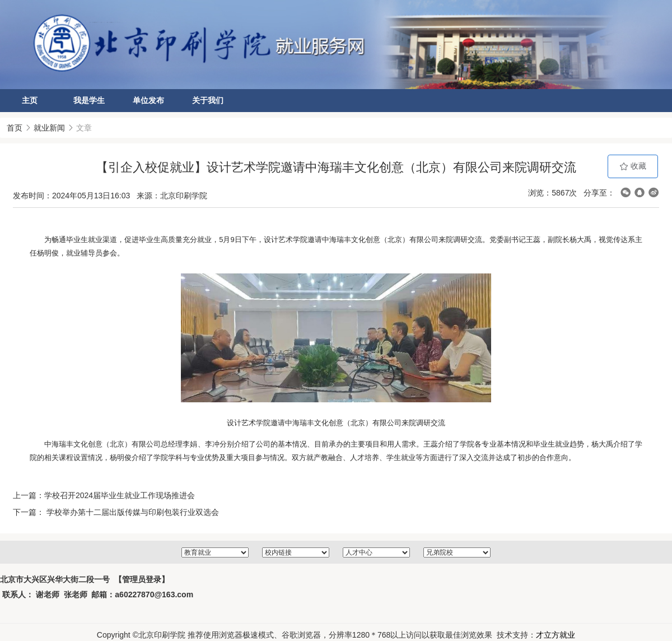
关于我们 (208, 100)
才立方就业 (556, 635)
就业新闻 (49, 128)
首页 (15, 128)
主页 (30, 100)
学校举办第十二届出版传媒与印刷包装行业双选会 (132, 512)
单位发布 (148, 100)
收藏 (633, 166)
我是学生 (89, 100)
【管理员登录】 (142, 579)
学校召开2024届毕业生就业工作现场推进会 (120, 495)
